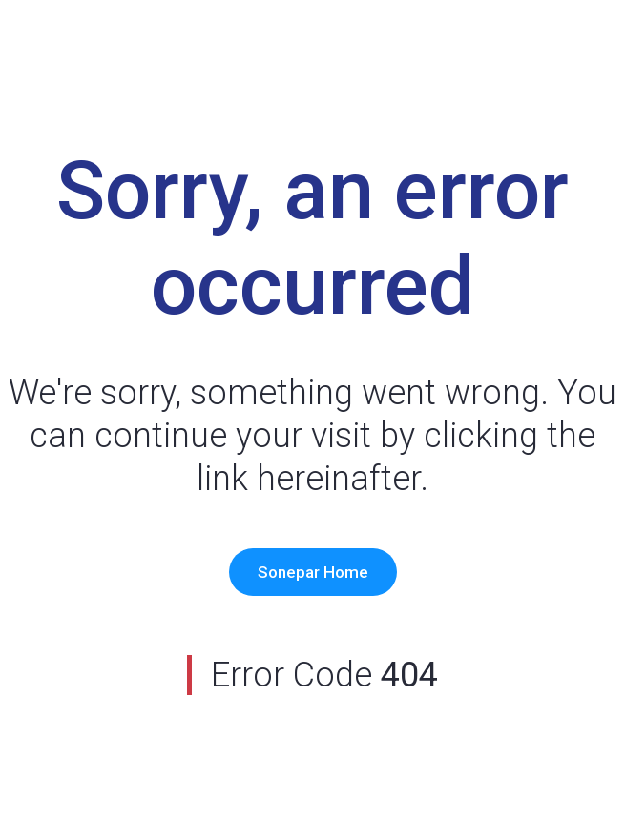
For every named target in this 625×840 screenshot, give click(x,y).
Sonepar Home (313, 572)
